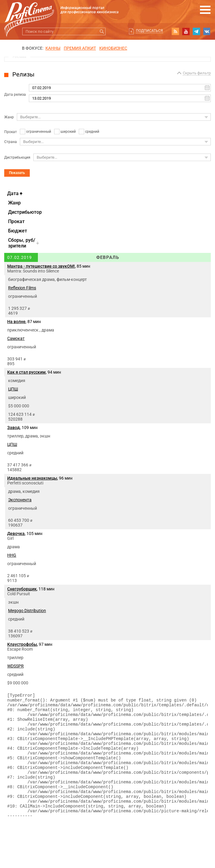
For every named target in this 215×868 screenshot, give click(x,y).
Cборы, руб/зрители (22, 243)
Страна (11, 142)
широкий (68, 132)
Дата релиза (15, 95)
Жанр (9, 117)
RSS (175, 31)
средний (92, 132)
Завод (14, 428)
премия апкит (80, 48)
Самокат (16, 338)
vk (207, 31)
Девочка (16, 534)
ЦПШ (13, 389)
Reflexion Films (22, 288)
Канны (53, 48)
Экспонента (20, 500)
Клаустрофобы (22, 644)
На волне (16, 322)
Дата (13, 193)
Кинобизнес (113, 48)
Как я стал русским (26, 372)
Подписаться (149, 31)
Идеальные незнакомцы (32, 478)
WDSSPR (15, 666)
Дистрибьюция (17, 157)
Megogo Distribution (27, 611)
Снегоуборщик (22, 589)
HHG (12, 555)
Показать (17, 173)
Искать (102, 31)
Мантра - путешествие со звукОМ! (41, 266)
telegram (196, 31)
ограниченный (39, 132)
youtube (186, 31)
